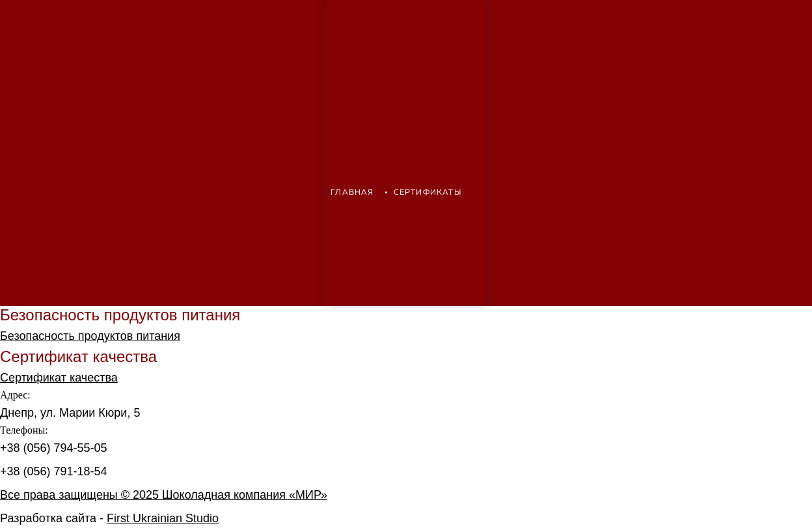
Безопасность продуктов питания (90, 336)
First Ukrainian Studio (163, 518)
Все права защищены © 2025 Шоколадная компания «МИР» (164, 495)
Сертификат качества (59, 378)
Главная (352, 193)
